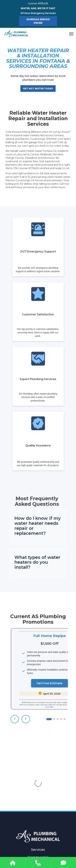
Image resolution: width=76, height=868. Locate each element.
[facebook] (34, 851)
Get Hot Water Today (38, 89)
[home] (16, 34)
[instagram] (42, 851)
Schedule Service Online (38, 21)
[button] (70, 34)
